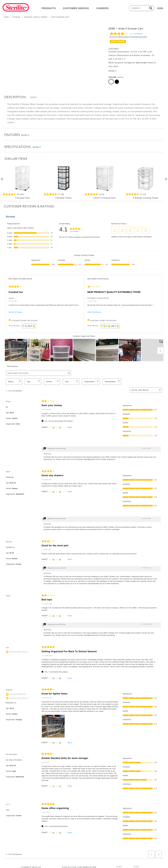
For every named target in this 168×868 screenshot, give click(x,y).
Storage (17, 17)
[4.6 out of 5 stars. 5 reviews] (105, 194)
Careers (119, 867)
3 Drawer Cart (22, 198)
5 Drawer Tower (64, 198)
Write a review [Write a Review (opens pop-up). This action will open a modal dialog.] (118, 42)
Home (6, 17)
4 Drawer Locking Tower (146, 198)
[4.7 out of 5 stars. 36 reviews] (63, 194)
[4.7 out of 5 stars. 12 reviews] (146, 194)
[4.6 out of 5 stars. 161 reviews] (22, 194)
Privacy (136, 867)
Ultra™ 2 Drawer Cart (105, 198)
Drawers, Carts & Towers (36, 17)
